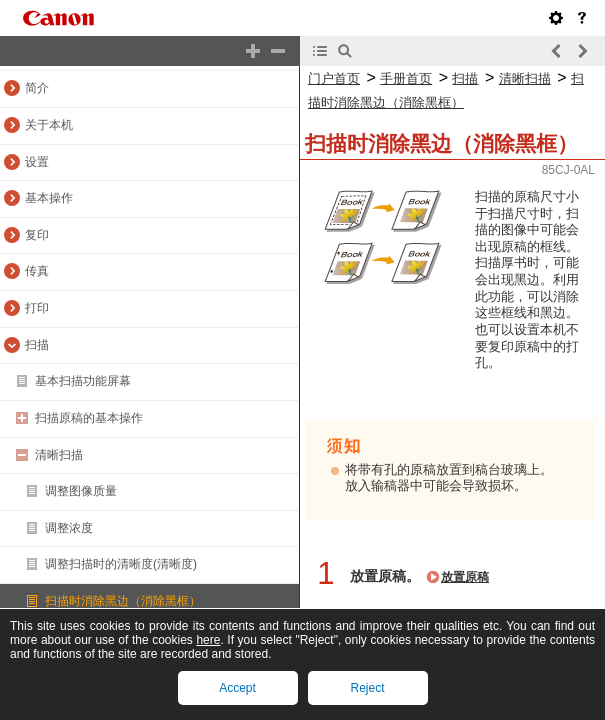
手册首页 (406, 78)
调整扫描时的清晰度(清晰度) (121, 564)
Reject (367, 688)
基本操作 (49, 198)
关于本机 (49, 125)
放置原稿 (465, 577)
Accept (237, 688)
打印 (37, 308)
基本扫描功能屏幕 (83, 381)
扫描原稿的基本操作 (89, 418)
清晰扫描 (59, 455)
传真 (37, 271)
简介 (37, 88)
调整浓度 (69, 528)
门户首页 (334, 78)
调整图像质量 (81, 491)
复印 (37, 235)
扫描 (37, 345)
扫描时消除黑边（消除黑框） (123, 601)
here (208, 640)
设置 (37, 162)
